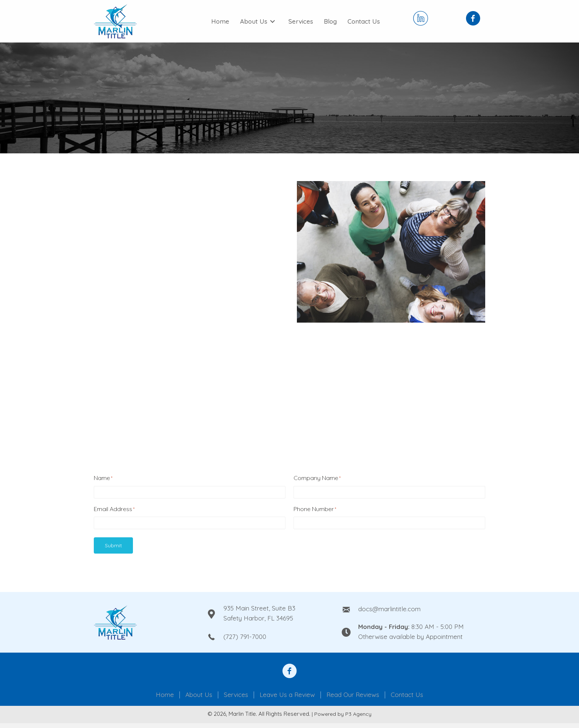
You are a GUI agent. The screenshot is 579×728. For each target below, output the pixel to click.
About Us (199, 695)
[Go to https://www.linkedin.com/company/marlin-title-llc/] (421, 19)
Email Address (114, 509)
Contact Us (407, 695)
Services (236, 695)
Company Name (317, 478)
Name (103, 478)
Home (165, 695)
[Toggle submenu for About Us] (273, 21)
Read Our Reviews (353, 695)
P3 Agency (358, 714)
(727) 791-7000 (245, 637)
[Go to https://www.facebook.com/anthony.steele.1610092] (289, 672)
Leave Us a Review (287, 695)
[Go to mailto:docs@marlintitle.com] (413, 609)
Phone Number (315, 509)
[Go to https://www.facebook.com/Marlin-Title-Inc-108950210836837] (473, 19)
